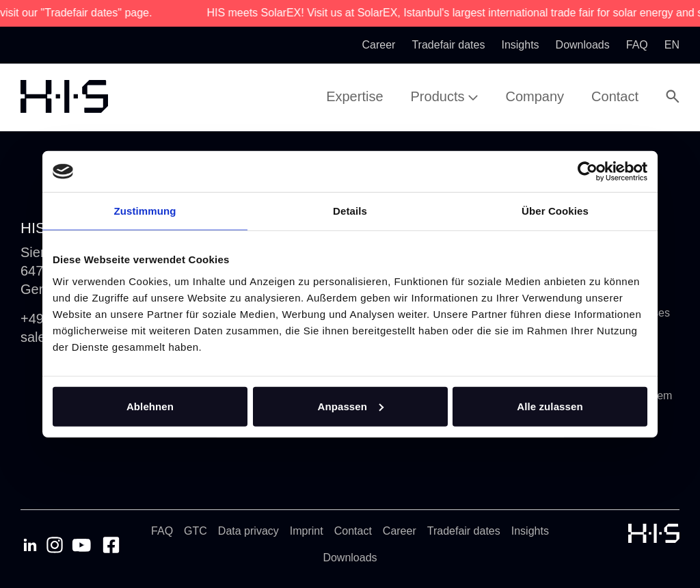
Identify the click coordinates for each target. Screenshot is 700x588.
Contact (353, 531)
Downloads (350, 558)
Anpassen (351, 406)
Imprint (307, 531)
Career (400, 531)
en (672, 45)
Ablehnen (150, 406)
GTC (196, 531)
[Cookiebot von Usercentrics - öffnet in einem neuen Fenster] (588, 172)
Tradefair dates (464, 531)
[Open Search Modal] (673, 96)
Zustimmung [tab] (145, 211)
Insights (530, 531)
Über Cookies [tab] (555, 211)
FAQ (162, 531)
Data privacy (248, 531)
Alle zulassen (550, 406)
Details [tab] (350, 211)
